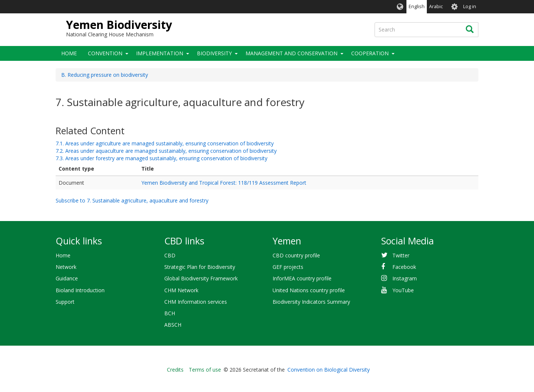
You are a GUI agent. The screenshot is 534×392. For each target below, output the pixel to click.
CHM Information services (196, 302)
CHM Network (181, 290)
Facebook (404, 267)
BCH (170, 313)
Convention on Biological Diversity (329, 370)
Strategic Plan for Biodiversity (200, 267)
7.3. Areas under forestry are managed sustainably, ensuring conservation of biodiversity (161, 158)
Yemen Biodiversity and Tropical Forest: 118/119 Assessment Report (224, 183)
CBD (170, 255)
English (417, 6)
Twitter (401, 255)
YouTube (403, 290)
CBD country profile (296, 255)
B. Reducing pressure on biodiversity (105, 75)
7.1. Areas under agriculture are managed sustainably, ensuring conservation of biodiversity (165, 143)
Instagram (405, 278)
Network (66, 267)
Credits (175, 370)
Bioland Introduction (80, 290)
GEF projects (288, 267)
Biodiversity (214, 53)
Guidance (67, 278)
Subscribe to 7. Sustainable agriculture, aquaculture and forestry (132, 200)
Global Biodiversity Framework (201, 278)
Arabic (436, 6)
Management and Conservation (291, 53)
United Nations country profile (309, 290)
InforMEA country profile (302, 278)
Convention (105, 53)
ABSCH (173, 325)
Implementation (160, 53)
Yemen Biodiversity (119, 25)
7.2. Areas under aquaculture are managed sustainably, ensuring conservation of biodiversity (166, 151)
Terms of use (205, 370)
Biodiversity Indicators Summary (311, 302)
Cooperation (370, 53)
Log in (470, 6)
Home (69, 53)
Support (65, 302)
